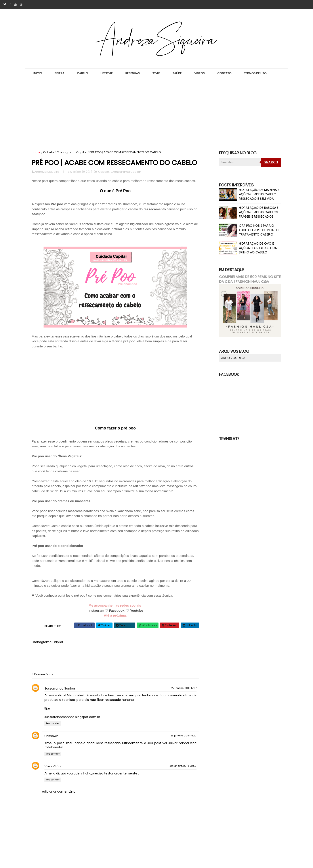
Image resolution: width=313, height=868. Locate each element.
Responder (53, 723)
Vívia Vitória (53, 766)
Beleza (59, 73)
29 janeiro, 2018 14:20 (183, 736)
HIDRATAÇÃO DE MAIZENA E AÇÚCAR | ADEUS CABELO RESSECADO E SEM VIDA (259, 194)
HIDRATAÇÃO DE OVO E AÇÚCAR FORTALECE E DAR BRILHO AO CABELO (259, 248)
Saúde (177, 73)
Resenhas (133, 73)
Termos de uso (255, 73)
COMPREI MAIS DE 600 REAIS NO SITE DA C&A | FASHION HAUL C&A (250, 279)
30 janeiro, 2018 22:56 (183, 766)
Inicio (38, 73)
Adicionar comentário (59, 791)
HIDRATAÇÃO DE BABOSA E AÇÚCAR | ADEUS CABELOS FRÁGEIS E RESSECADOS (259, 212)
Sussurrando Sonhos (60, 688)
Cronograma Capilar (72, 152)
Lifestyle (107, 73)
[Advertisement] (157, 111)
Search (271, 162)
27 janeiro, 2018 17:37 (184, 688)
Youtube (136, 610)
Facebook (117, 610)
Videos (199, 73)
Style (156, 73)
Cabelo (82, 73)
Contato (224, 73)
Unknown (51, 736)
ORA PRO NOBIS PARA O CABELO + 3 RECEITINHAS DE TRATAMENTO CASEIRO (260, 230)
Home (36, 152)
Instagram (96, 610)
